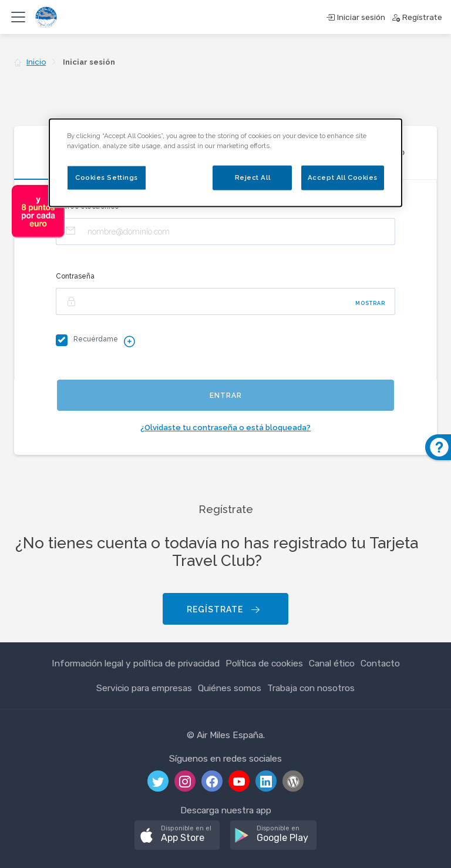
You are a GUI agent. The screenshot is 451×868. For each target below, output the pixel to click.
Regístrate (224, 610)
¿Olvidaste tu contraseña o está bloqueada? (225, 428)
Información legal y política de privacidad (136, 663)
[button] (177, 835)
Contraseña (75, 276)
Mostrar (370, 303)
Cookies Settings (107, 177)
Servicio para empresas (144, 688)
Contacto (380, 663)
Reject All (253, 177)
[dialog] (225, 162)
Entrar (226, 396)
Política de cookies (264, 663)
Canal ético (332, 663)
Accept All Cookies (343, 177)
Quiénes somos (230, 688)
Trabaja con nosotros (311, 688)
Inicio (36, 62)
